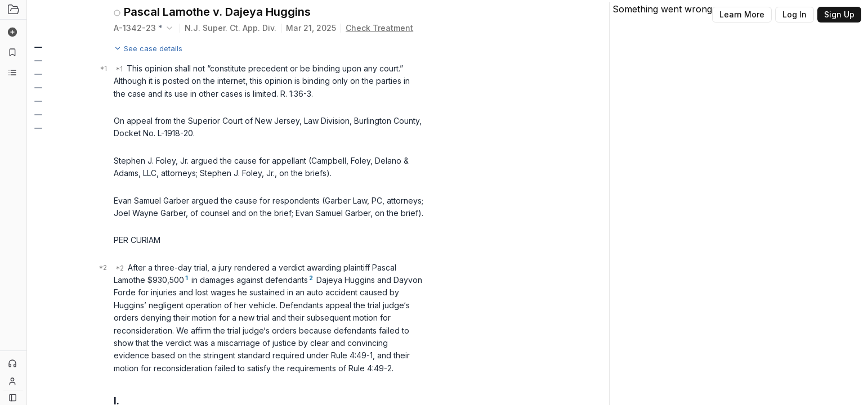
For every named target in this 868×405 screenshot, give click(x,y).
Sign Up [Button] (839, 14)
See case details (148, 48)
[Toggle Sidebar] (26, 202)
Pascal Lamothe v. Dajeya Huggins (217, 12)
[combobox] (144, 28)
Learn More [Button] (742, 14)
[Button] (13, 397)
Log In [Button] (795, 14)
